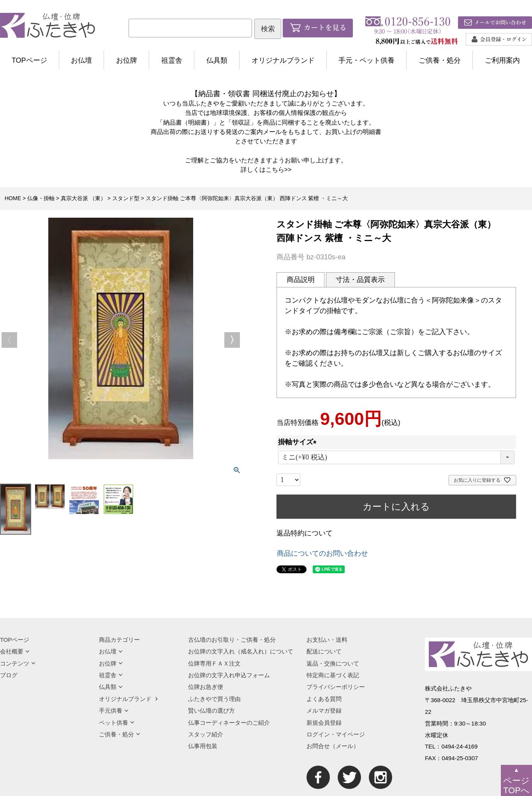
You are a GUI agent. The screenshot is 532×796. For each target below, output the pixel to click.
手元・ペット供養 (366, 60)
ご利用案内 (502, 60)
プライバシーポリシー (336, 687)
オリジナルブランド (283, 60)
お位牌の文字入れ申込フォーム (229, 675)
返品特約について (305, 533)
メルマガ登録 (324, 711)
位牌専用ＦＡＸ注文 (214, 663)
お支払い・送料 (327, 640)
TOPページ (29, 60)
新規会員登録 (324, 723)
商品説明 (301, 280)
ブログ (9, 675)
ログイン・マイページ (336, 734)
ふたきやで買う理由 (214, 699)
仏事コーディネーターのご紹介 (229, 723)
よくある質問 (324, 699)
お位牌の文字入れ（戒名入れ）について (241, 651)
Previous (9, 340)
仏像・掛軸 (41, 198)
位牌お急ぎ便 (206, 687)
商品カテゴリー (119, 640)
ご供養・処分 (440, 60)
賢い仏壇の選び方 (211, 711)
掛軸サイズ (299, 442)
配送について (324, 651)
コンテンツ (18, 663)
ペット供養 (117, 723)
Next (232, 340)
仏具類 (217, 60)
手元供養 (114, 711)
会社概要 (15, 651)
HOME (13, 198)
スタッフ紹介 (206, 734)
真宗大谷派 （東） (83, 198)
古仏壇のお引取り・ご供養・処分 (232, 640)
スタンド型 (126, 198)
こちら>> (279, 169)
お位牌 (127, 60)
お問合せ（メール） (333, 746)
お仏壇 (81, 60)
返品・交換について (333, 663)
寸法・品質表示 (360, 280)
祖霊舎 (172, 60)
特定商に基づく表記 (333, 675)
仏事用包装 (203, 746)
